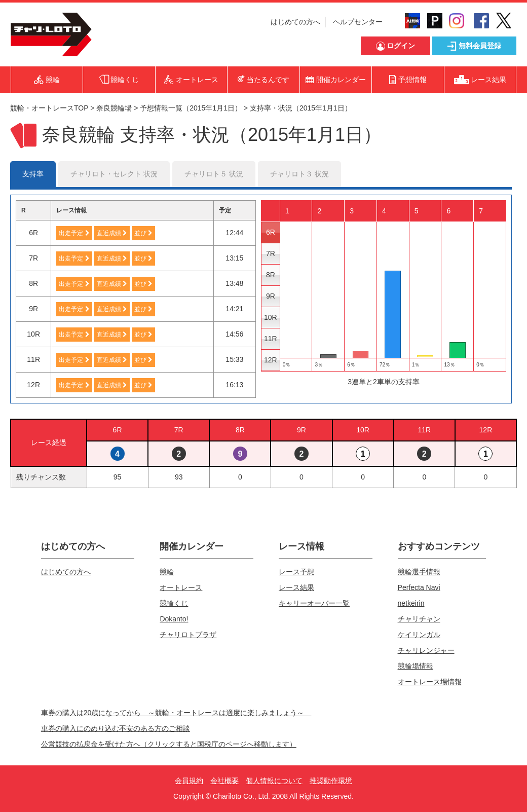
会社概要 (224, 781)
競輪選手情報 (419, 572)
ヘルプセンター (358, 22)
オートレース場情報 (430, 682)
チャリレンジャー (426, 650)
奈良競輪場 (114, 108)
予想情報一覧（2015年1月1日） (191, 108)
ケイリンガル (419, 635)
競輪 (167, 572)
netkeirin (411, 603)
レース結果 (296, 587)
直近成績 (112, 233)
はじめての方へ (295, 22)
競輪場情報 (416, 666)
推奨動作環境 (331, 781)
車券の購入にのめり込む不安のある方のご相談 (116, 728)
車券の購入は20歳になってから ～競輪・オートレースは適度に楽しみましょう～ (176, 713)
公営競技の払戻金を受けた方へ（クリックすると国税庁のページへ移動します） (169, 744)
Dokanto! (174, 619)
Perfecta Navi (419, 587)
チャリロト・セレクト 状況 (114, 174)
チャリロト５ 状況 (214, 174)
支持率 (33, 174)
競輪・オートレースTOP (49, 108)
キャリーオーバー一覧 (314, 603)
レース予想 (296, 572)
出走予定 (74, 233)
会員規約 (189, 781)
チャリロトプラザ (188, 635)
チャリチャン (419, 619)
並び (143, 233)
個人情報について (274, 781)
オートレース (181, 587)
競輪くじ (174, 603)
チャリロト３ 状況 (299, 174)
